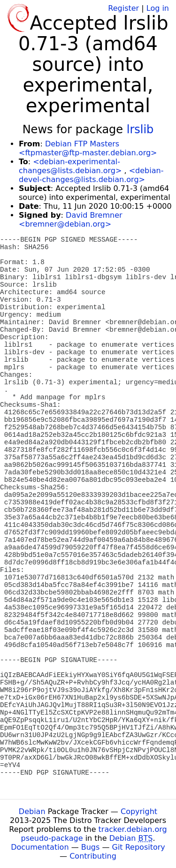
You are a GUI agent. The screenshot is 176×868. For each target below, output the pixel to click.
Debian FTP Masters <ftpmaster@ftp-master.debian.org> (88, 148)
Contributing (93, 856)
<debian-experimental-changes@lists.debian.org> (70, 166)
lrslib (140, 129)
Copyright (139, 811)
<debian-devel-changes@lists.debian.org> (91, 175)
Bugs (91, 847)
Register (123, 8)
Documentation (40, 847)
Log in (158, 8)
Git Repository (139, 847)
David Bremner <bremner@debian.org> (71, 220)
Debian (32, 811)
